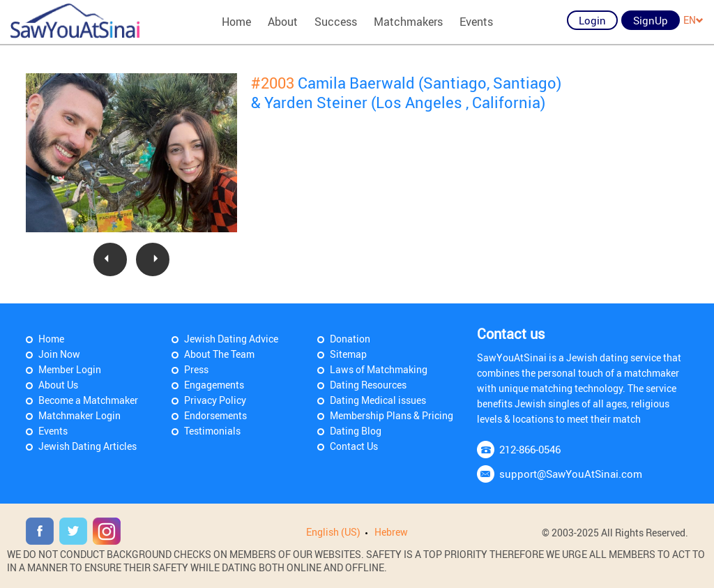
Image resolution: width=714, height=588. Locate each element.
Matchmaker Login (79, 415)
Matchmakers (408, 22)
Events (476, 22)
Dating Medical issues (378, 400)
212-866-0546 (530, 449)
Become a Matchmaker (88, 400)
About (283, 22)
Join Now (59, 354)
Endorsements (215, 415)
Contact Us (354, 446)
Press (196, 369)
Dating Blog (356, 431)
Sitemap (348, 354)
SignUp (651, 20)
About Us (58, 385)
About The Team (219, 354)
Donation (350, 339)
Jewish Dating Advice (231, 339)
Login (592, 20)
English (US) (333, 532)
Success (336, 22)
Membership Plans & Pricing (392, 415)
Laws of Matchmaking (379, 369)
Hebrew (391, 532)
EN (693, 20)
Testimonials (212, 431)
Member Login (70, 369)
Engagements (214, 385)
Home (236, 22)
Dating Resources (368, 385)
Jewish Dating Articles (88, 446)
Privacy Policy (215, 400)
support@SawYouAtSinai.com (571, 474)
